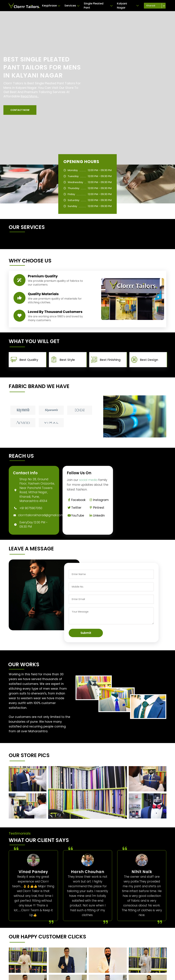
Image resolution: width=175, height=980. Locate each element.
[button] (20, 110)
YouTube (75, 515)
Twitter (74, 508)
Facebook (76, 500)
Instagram (99, 500)
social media (88, 480)
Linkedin (97, 515)
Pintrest (96, 508)
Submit (86, 633)
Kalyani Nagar (128, 6)
